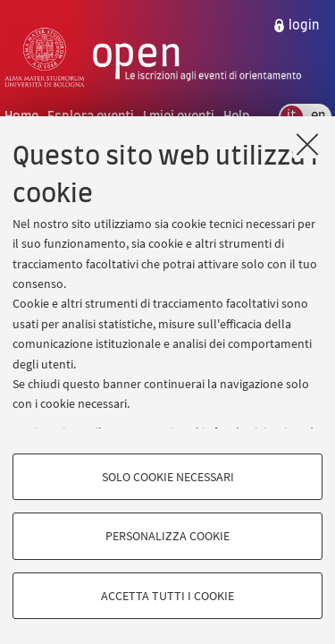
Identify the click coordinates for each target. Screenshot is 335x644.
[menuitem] (296, 25)
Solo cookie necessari (168, 477)
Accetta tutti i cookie (167, 596)
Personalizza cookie (167, 536)
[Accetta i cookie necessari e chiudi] (307, 144)
